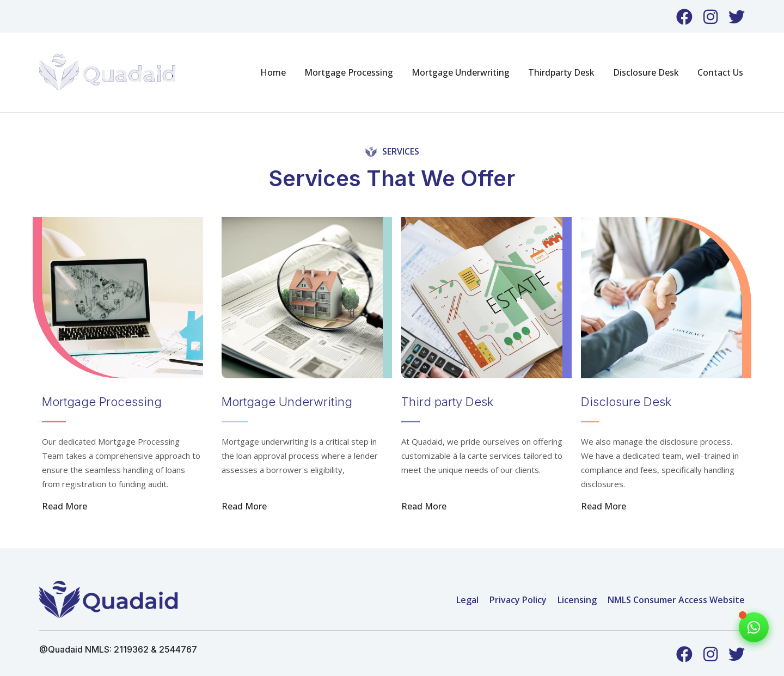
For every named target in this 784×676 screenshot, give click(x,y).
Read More (65, 506)
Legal (467, 600)
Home (273, 72)
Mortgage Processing (349, 72)
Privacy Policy (518, 600)
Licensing (577, 600)
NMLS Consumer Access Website (676, 600)
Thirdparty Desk (561, 72)
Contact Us (720, 72)
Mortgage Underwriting (461, 72)
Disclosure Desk (646, 72)
